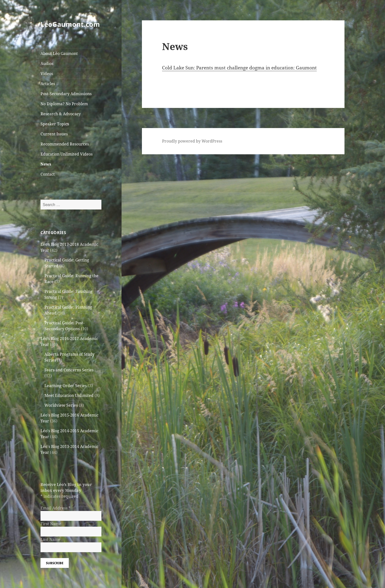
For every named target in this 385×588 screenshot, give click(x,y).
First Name (51, 524)
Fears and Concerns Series (69, 370)
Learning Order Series (66, 386)
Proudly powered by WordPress (192, 141)
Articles (48, 84)
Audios (47, 64)
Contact (48, 174)
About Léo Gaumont (59, 53)
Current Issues (54, 134)
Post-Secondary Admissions (66, 94)
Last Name (50, 539)
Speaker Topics (55, 124)
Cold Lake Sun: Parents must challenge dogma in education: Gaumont (239, 68)
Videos (47, 74)
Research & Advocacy (61, 114)
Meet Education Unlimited (69, 395)
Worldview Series (61, 405)
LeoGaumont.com (70, 24)
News (46, 164)
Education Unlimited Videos (67, 154)
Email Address (55, 508)
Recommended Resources (65, 144)
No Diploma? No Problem (64, 104)
